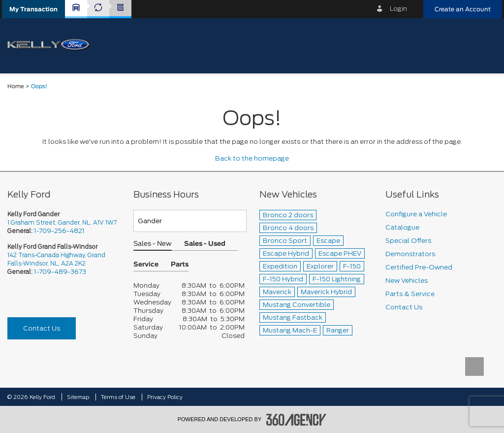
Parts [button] (180, 265)
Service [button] (146, 265)
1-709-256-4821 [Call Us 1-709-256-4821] (59, 231)
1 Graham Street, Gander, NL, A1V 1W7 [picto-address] (62, 222)
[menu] (484, 45)
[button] (33, 9)
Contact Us (42, 328)
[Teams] (190, 221)
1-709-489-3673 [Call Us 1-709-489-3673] (60, 272)
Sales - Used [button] (205, 244)
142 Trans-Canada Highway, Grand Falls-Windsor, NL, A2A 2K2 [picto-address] (56, 259)
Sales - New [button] (153, 244)
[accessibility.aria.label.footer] (296, 420)
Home (16, 86)
